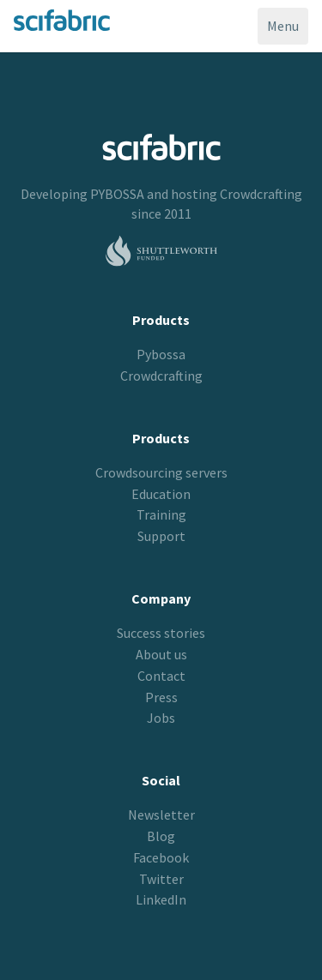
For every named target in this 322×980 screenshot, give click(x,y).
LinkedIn (161, 899)
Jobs (161, 718)
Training (161, 514)
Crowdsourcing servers (161, 472)
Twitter (161, 879)
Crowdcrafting (261, 194)
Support (161, 536)
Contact (161, 676)
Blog (161, 836)
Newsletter (161, 815)
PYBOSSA (117, 194)
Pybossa (161, 354)
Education (161, 494)
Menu (287, 30)
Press (161, 697)
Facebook (161, 857)
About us (161, 654)
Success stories (161, 633)
